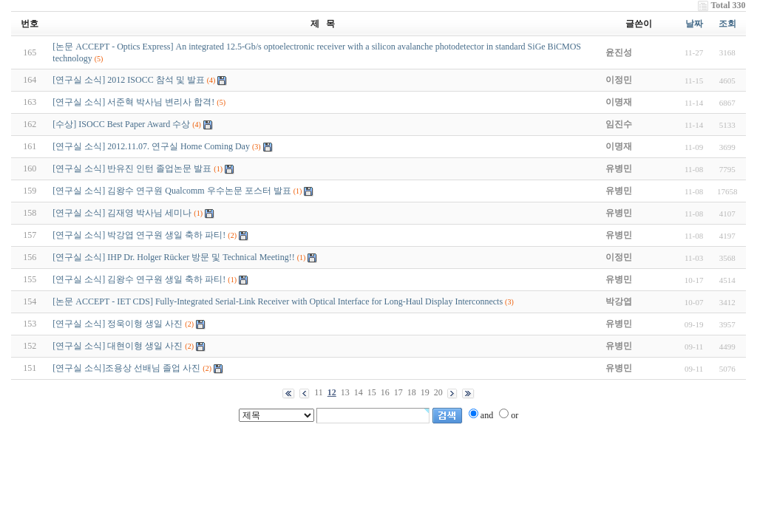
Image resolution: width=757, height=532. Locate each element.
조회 (727, 24)
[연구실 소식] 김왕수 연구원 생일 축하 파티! (139, 279)
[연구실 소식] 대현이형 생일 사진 (118, 346)
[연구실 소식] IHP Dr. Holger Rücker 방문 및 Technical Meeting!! (173, 257)
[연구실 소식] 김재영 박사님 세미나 (122, 213)
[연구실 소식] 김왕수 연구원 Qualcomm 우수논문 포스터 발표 (172, 191)
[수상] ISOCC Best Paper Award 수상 (121, 124)
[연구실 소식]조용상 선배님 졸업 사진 (126, 368)
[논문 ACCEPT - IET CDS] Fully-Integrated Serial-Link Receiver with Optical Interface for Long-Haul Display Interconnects (278, 301)
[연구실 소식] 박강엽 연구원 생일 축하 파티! (139, 235)
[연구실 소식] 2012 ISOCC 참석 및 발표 (128, 80)
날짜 (694, 24)
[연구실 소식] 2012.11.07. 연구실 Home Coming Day (151, 146)
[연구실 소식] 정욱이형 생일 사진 (118, 324)
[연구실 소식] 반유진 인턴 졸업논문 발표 (132, 168)
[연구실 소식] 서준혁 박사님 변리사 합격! (133, 102)
